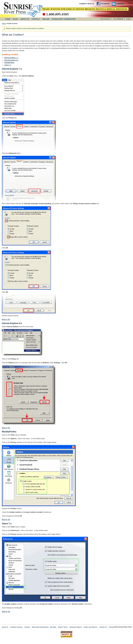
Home (4, 23)
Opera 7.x (8, 65)
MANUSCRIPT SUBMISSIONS (64, 19)
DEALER (46, 19)
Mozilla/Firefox (9, 63)
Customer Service (16, 627)
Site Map (53, 627)
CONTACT (36, 19)
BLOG (15, 19)
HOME (8, 19)
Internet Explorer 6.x (11, 60)
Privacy (111, 627)
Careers (27, 627)
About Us (5, 627)
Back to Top (6, 319)
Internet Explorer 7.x (11, 58)
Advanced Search (76, 627)
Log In (129, 19)
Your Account (105, 19)
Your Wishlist (118, 19)
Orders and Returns (90, 627)
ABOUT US (25, 19)
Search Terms (63, 627)
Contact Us (103, 627)
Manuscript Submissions (40, 627)
